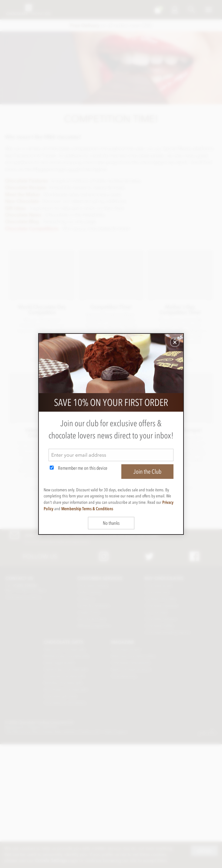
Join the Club (147, 472)
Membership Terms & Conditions (87, 509)
